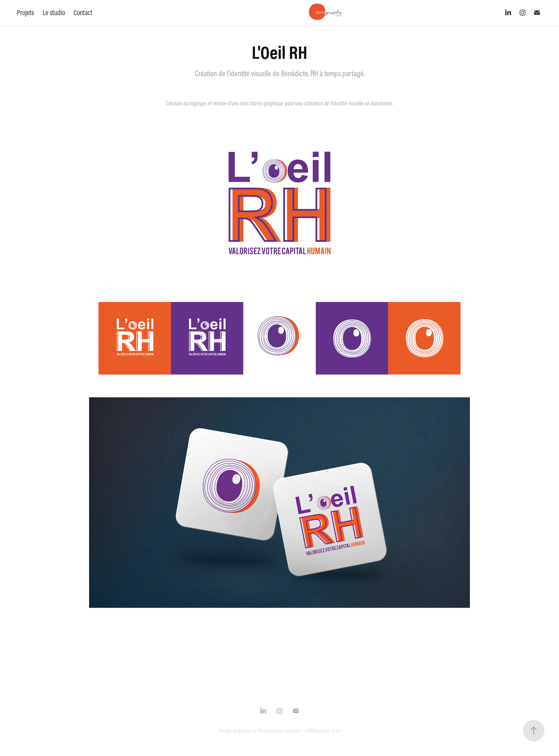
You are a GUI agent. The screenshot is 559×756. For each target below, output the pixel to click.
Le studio (54, 12)
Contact (83, 12)
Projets (25, 12)
